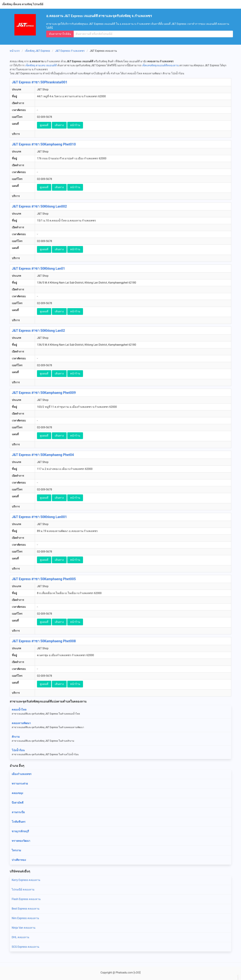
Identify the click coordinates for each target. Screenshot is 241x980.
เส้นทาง (59, 125)
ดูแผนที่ (44, 125)
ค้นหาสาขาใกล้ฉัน (60, 34)
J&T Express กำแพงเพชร (70, 51)
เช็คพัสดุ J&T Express (37, 51)
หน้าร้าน (75, 125)
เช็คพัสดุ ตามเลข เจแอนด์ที (41, 65)
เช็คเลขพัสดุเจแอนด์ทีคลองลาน (160, 65)
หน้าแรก (15, 51)
